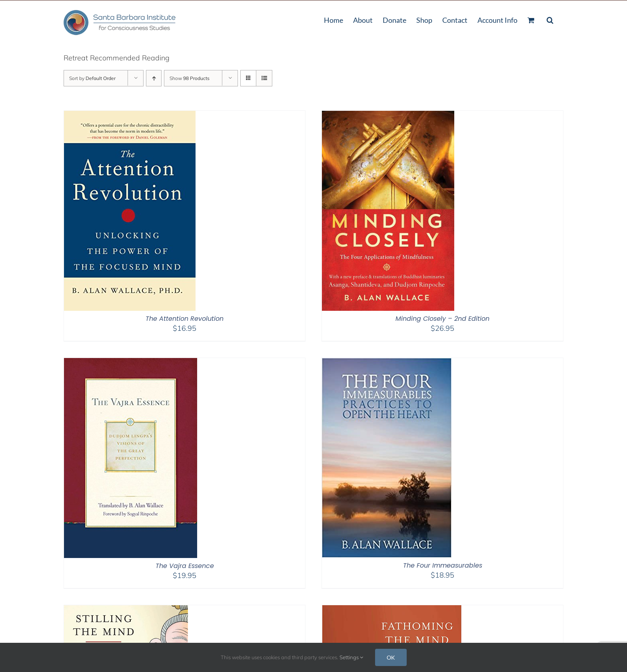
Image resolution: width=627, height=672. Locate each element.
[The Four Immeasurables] (387, 363)
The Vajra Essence (185, 566)
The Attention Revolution (185, 319)
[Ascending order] (154, 78)
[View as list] (264, 78)
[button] (550, 19)
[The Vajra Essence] (131, 363)
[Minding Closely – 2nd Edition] (388, 116)
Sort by (92, 78)
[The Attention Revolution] (130, 116)
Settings (351, 657)
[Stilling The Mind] (126, 610)
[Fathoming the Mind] (392, 610)
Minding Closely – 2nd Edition (442, 319)
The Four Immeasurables (443, 565)
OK (391, 657)
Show (190, 78)
